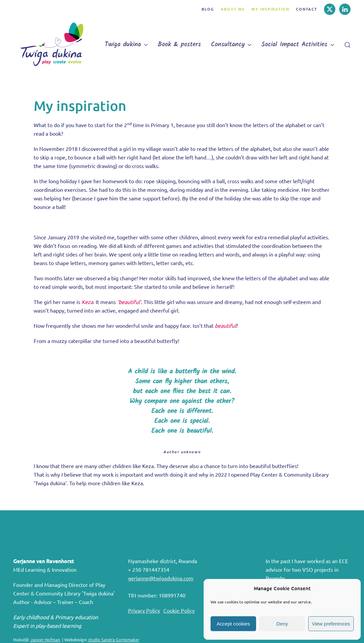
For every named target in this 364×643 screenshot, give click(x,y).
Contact (307, 9)
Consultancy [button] (231, 45)
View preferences (331, 624)
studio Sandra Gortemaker (114, 640)
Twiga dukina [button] (126, 45)
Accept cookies (233, 624)
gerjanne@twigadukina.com (161, 578)
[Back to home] (54, 45)
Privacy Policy (144, 610)
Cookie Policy (179, 610)
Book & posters (179, 45)
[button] (347, 45)
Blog (208, 9)
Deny (282, 624)
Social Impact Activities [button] (298, 45)
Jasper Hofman (45, 640)
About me (233, 9)
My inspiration (270, 9)
